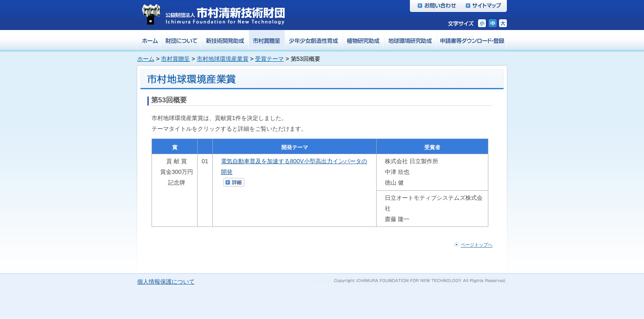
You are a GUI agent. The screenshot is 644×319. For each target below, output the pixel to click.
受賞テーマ (269, 59)
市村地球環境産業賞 (223, 59)
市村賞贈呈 (175, 59)
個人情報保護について (166, 282)
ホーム (146, 59)
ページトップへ (477, 245)
